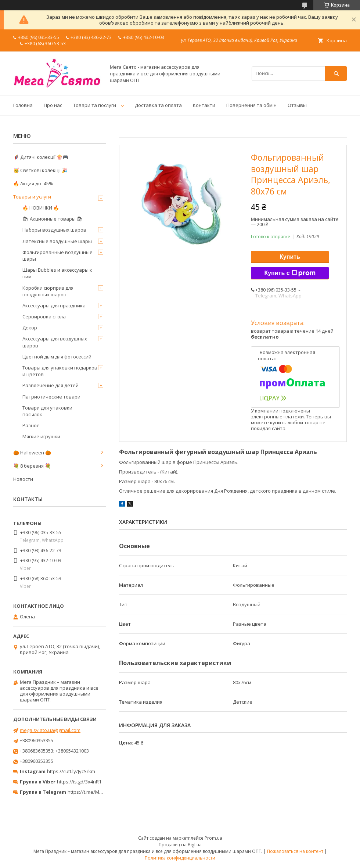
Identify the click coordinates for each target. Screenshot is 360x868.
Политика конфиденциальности (180, 858)
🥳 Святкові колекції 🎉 (40, 170)
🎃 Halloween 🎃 (32, 453)
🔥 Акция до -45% (33, 183)
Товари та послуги (95, 105)
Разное (31, 425)
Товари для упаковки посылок (47, 411)
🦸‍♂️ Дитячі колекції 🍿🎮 (41, 157)
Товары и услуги (32, 197)
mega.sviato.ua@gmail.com (50, 730)
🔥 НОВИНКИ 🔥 (41, 208)
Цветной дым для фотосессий (57, 357)
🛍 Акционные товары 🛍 (53, 219)
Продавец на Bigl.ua (180, 845)
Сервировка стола (44, 317)
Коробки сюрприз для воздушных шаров (48, 291)
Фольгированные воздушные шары (57, 256)
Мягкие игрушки (41, 436)
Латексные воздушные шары (57, 241)
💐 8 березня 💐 (32, 466)
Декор (30, 328)
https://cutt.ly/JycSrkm (71, 771)
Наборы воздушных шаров (54, 230)
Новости (23, 479)
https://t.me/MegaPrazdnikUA (101, 792)
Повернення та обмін (251, 105)
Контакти (204, 105)
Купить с (290, 273)
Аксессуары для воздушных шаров (55, 342)
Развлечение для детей (51, 385)
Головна (23, 105)
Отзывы (297, 105)
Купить (290, 257)
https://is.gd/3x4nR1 (79, 782)
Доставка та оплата (158, 105)
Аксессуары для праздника (54, 306)
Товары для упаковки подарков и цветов (60, 371)
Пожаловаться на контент (295, 851)
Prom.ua (213, 838)
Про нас (53, 105)
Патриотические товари (51, 397)
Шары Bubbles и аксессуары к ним (57, 273)
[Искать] (336, 73)
